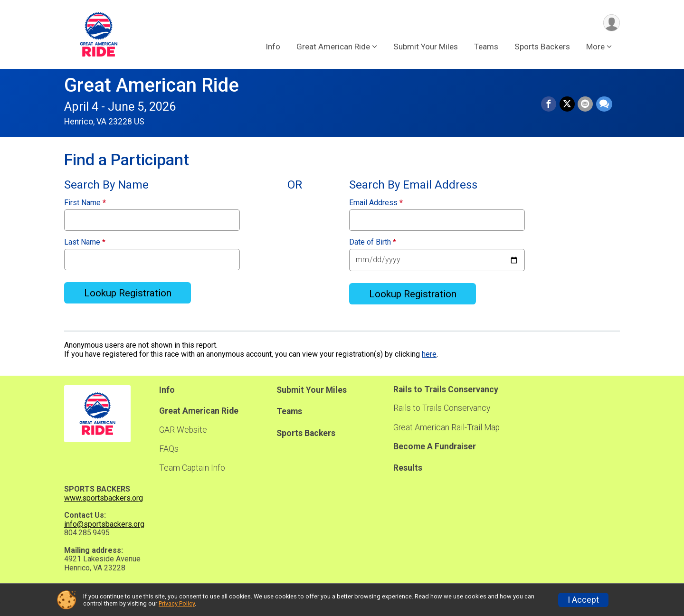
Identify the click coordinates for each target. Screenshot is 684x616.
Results (408, 468)
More (595, 47)
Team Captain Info (192, 468)
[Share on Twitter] (568, 104)
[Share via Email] (586, 104)
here (429, 354)
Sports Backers (542, 47)
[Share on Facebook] (550, 104)
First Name (85, 203)
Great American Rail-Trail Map (446, 427)
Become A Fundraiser (435, 446)
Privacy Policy (177, 603)
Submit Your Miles (426, 47)
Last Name (85, 242)
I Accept (583, 600)
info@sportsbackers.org (104, 524)
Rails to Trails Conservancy (442, 408)
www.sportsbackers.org (104, 498)
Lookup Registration (128, 293)
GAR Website (183, 430)
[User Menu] (611, 23)
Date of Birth (373, 242)
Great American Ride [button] (333, 47)
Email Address (376, 203)
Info (273, 47)
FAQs (169, 449)
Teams (486, 47)
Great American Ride (152, 85)
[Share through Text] (604, 104)
